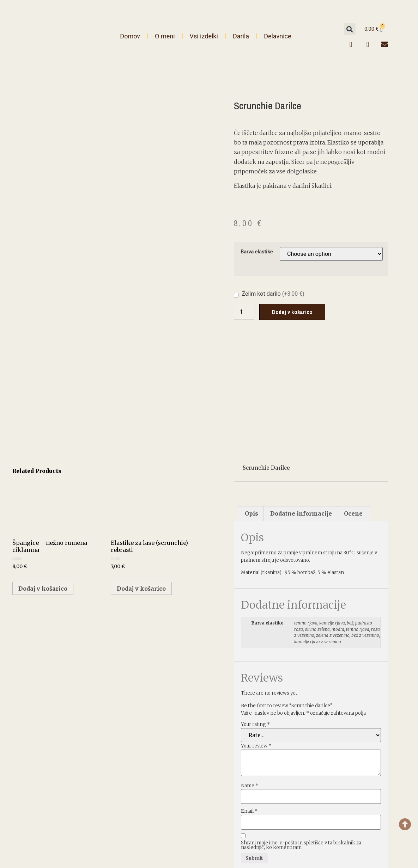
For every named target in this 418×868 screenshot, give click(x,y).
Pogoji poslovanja (328, 815)
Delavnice (277, 36)
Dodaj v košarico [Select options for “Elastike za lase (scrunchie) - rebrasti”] (141, 493)
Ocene (353, 418)
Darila (241, 36)
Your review (256, 650)
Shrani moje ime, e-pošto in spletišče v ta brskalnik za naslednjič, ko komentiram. (301, 749)
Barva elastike (257, 252)
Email (249, 715)
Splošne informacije (328, 802)
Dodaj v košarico (292, 312)
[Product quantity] (244, 312)
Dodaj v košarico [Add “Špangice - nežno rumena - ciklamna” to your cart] (43, 493)
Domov (130, 36)
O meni (165, 36)
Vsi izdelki (204, 36)
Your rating (255, 629)
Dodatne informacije (301, 418)
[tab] (252, 418)
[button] (350, 29)
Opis (252, 418)
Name (250, 690)
